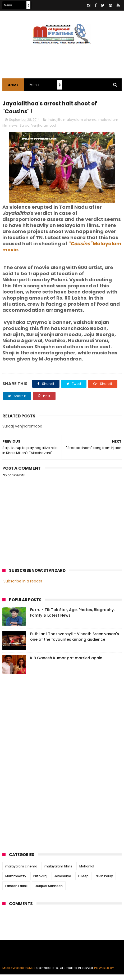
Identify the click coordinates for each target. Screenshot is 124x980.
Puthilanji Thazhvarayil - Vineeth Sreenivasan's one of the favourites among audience (75, 642)
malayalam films (58, 872)
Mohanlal (87, 872)
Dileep (83, 882)
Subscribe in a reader (23, 586)
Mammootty (16, 882)
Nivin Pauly (104, 882)
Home (13, 88)
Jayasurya (63, 882)
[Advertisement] (42, 767)
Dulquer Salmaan (49, 891)
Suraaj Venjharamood (38, 131)
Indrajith (55, 125)
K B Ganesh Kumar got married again (66, 663)
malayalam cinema (80, 125)
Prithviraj (40, 882)
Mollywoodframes (19, 973)
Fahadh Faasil (16, 891)
